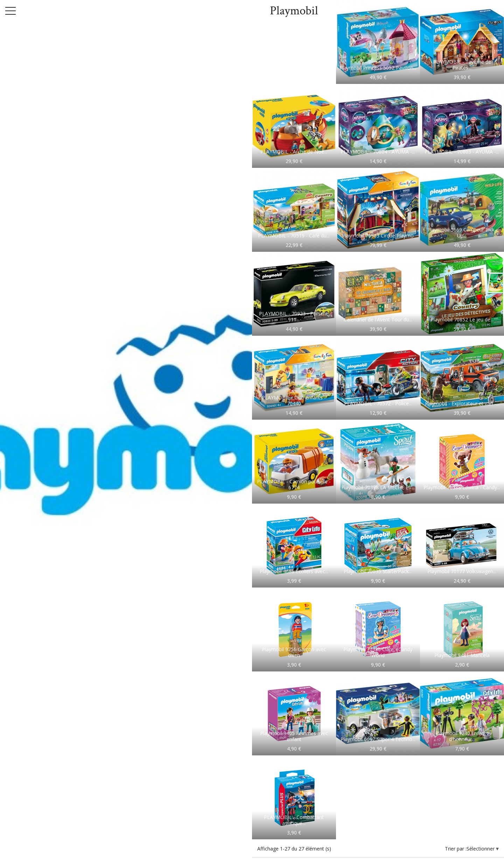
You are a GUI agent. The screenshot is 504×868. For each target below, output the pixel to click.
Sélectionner (481, 849)
